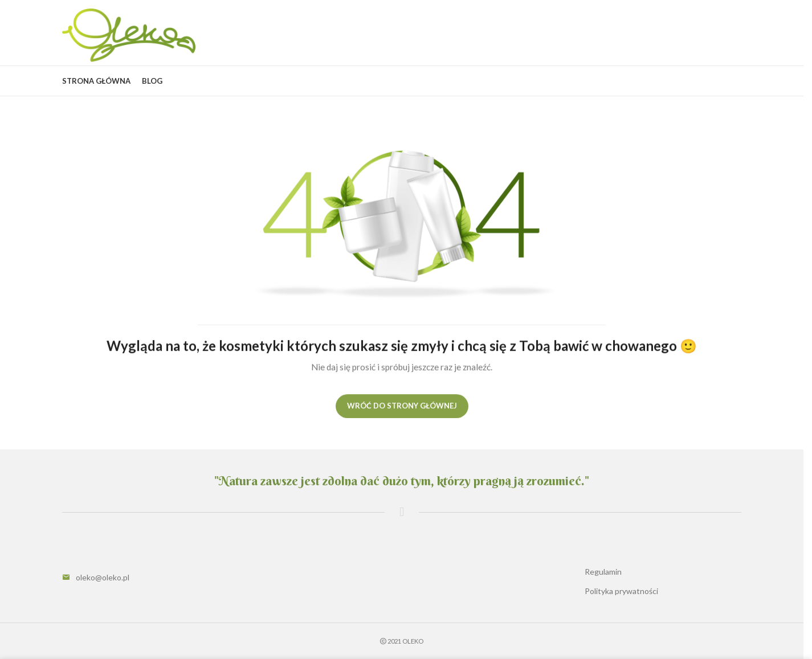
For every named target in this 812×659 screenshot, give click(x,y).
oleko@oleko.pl (103, 577)
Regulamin (603, 572)
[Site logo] (129, 34)
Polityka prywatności (621, 591)
